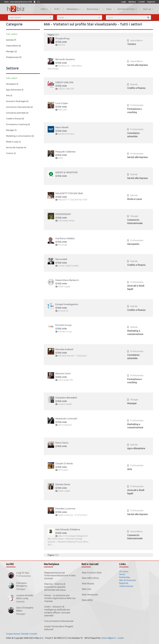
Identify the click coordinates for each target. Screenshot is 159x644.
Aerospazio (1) (12, 84)
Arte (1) (9, 96)
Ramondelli (61, 259)
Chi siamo (124, 571)
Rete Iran (87, 589)
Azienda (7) (11, 40)
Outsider (25, 634)
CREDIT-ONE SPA (64, 82)
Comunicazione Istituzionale (59, 621)
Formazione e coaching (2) (18, 124)
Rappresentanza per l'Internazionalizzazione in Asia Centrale (60, 576)
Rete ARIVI (87, 600)
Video (109, 9)
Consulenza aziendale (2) (17, 113)
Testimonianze (126, 586)
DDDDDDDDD (63, 214)
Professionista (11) (14, 57)
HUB (57, 9)
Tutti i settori (12, 34)
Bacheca (132, 2)
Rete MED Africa (90, 578)
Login (124, 2)
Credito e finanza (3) (15, 119)
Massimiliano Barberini (67, 280)
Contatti (141, 2)
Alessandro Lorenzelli (66, 419)
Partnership (125, 577)
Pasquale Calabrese (65, 152)
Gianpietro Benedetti (66, 398)
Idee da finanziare (127, 580)
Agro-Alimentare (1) (15, 90)
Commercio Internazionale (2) (19, 107)
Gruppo (10, 634)
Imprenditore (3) (13, 46)
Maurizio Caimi (63, 374)
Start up (148, 9)
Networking (93, 9)
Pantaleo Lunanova (65, 509)
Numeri (17, 634)
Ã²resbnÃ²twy (63, 39)
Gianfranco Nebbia (65, 238)
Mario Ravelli (62, 127)
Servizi (122, 574)
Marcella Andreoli (64, 349)
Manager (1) (11, 130)
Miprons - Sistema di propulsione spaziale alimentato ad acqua (55, 587)
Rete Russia (88, 584)
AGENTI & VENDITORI (66, 172)
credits (121, 638)
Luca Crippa (62, 103)
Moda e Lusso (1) (13, 142)
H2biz (44, 9)
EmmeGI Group (64, 325)
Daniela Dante (63, 484)
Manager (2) (11, 51)
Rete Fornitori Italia (92, 573)
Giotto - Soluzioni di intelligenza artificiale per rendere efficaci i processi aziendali (57, 611)
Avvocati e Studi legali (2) (17, 101)
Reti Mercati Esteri (127, 9)
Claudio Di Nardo (64, 464)
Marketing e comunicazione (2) (20, 136)
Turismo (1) (11, 153)
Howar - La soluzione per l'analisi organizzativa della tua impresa (60, 598)
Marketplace (74, 9)
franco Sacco (62, 443)
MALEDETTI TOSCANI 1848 (69, 193)
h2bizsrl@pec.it (109, 638)
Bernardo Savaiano (65, 59)
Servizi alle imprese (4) (16, 148)
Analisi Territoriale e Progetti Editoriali (59, 628)
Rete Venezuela (90, 595)
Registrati (151, 2)
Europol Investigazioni (67, 304)
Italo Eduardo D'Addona (68, 530)
